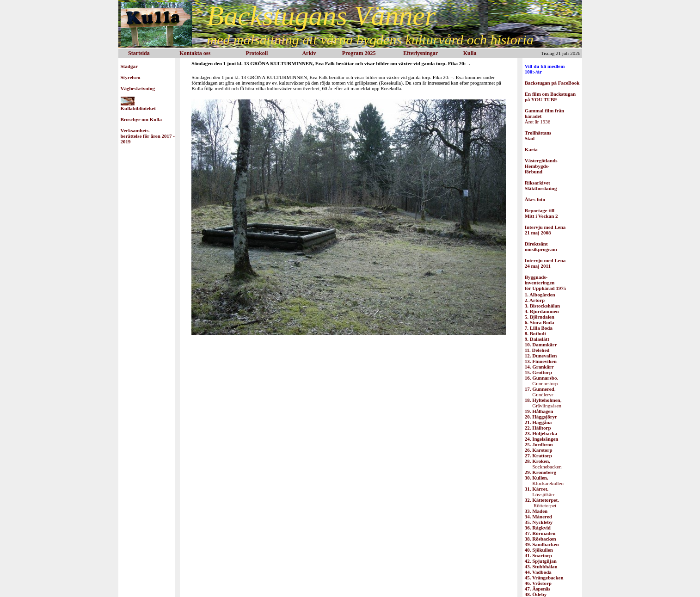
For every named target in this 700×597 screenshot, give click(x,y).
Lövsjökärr (540, 492)
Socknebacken (543, 464)
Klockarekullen (544, 480)
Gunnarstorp (541, 381)
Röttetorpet (542, 503)
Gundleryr (540, 392)
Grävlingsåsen (543, 403)
